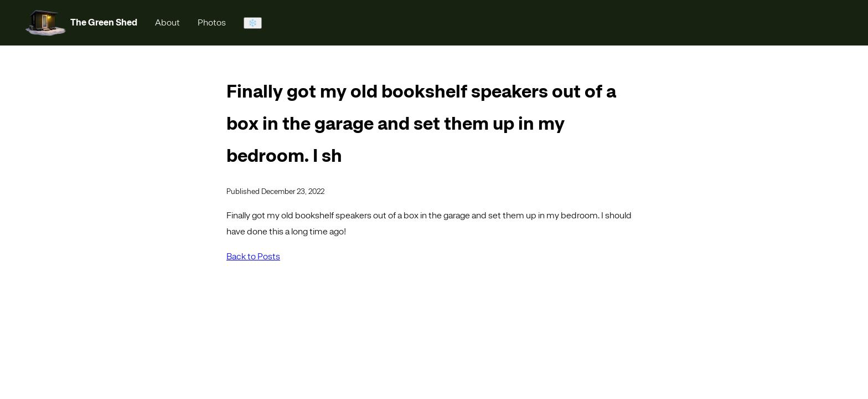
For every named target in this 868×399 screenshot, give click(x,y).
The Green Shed (104, 22)
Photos (212, 22)
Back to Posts (253, 256)
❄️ (253, 23)
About (167, 22)
